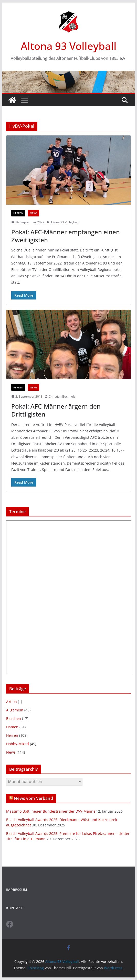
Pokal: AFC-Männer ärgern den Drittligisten (56, 410)
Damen (12, 727)
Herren (18, 213)
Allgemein (15, 710)
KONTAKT (14, 908)
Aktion (12, 702)
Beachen (14, 718)
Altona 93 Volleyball (69, 46)
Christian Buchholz (62, 396)
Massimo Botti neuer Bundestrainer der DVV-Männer (52, 811)
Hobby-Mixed (18, 744)
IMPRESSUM (17, 890)
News (34, 213)
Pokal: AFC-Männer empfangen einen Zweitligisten (66, 236)
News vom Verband (33, 798)
